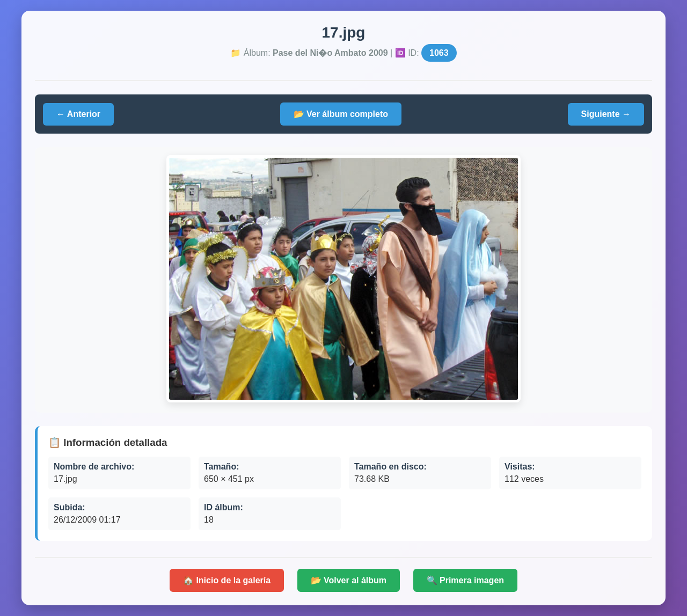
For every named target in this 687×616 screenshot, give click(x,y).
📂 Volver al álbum (349, 580)
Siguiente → (606, 114)
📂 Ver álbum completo (341, 114)
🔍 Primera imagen (466, 580)
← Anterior (78, 114)
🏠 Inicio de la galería (227, 580)
